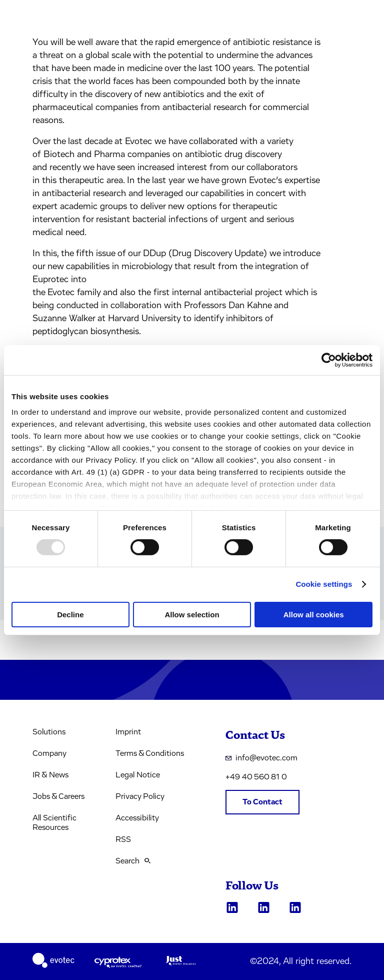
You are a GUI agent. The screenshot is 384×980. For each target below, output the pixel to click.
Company (49, 753)
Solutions (49, 732)
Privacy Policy (140, 796)
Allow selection (192, 615)
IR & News (50, 775)
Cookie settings (324, 584)
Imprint (128, 732)
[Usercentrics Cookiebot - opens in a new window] (329, 360)
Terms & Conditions (150, 753)
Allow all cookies (314, 615)
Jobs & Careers (58, 796)
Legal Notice (138, 775)
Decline (70, 615)
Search (133, 861)
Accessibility (137, 818)
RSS (123, 839)
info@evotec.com (261, 758)
